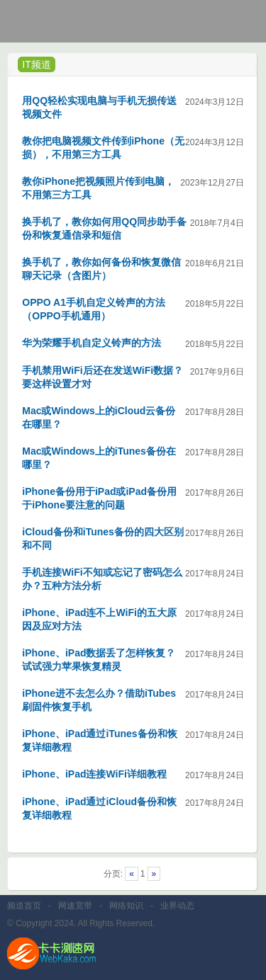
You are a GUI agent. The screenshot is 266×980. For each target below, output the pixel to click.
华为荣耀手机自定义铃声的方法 (92, 343)
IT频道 (36, 64)
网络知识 (126, 906)
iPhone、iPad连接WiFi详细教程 (94, 774)
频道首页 (24, 906)
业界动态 (177, 906)
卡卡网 (64, 25)
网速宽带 (75, 906)
